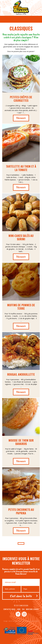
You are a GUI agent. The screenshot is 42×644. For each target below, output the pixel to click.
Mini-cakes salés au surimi (21, 237)
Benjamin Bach (34, 621)
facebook (18, 614)
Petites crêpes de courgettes (21, 99)
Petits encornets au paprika (21, 511)
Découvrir (21, 118)
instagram (24, 614)
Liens (19, 609)
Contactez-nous (9, 609)
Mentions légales (32, 609)
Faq (23, 609)
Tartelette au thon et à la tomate (21, 168)
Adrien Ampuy (13, 621)
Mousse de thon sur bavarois (21, 442)
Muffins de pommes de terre (21, 307)
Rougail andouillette (21, 374)
